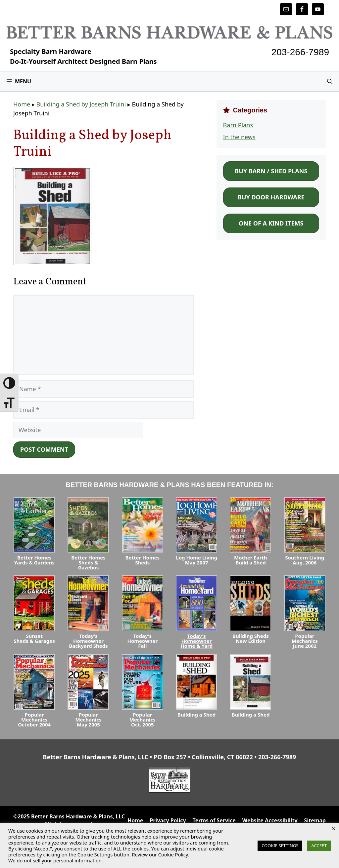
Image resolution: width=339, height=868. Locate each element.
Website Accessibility (270, 820)
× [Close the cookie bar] (334, 828)
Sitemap (315, 820)
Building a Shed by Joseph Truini (81, 104)
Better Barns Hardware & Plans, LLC (78, 816)
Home (22, 104)
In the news (239, 137)
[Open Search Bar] (330, 81)
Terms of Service (214, 820)
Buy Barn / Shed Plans (271, 171)
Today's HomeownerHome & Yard (196, 641)
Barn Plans (238, 125)
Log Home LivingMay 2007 (196, 560)
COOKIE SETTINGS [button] (280, 846)
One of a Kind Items (271, 223)
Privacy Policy (168, 820)
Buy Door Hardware (271, 197)
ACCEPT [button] (319, 846)
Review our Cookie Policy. (160, 854)
